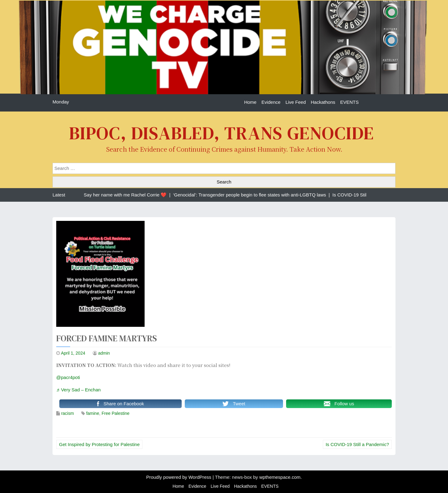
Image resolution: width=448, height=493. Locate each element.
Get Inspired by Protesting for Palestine (99, 444)
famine (93, 413)
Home (250, 102)
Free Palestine (116, 413)
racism (68, 413)
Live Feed (296, 102)
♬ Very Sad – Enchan (78, 390)
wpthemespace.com (280, 477)
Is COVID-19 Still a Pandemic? (357, 444)
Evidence (271, 102)
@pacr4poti (68, 377)
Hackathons (323, 102)
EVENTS (349, 102)
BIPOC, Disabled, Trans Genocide (222, 133)
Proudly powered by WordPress (179, 477)
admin (104, 353)
